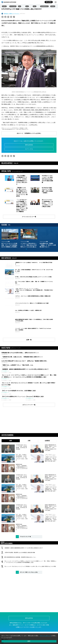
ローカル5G (13, 6)
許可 (29, 641)
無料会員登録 (49, 2)
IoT (35, 6)
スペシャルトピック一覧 (29, 217)
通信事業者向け (44, 6)
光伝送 (53, 6)
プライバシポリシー (45, 636)
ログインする (29, 149)
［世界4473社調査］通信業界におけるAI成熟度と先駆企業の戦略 (20, 568)
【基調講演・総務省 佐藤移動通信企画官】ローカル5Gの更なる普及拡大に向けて (24, 563)
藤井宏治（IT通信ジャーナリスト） (12, 14)
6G (27, 6)
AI (20, 6)
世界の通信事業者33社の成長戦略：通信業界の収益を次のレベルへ (20, 572)
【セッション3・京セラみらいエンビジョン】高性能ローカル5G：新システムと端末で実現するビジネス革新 (30, 582)
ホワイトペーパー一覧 (29, 420)
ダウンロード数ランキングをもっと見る (29, 587)
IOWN (4, 6)
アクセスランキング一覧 (25, 552)
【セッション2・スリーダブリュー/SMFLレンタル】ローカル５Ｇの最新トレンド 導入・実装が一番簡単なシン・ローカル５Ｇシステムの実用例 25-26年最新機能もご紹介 (30, 577)
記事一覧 (29, 355)
